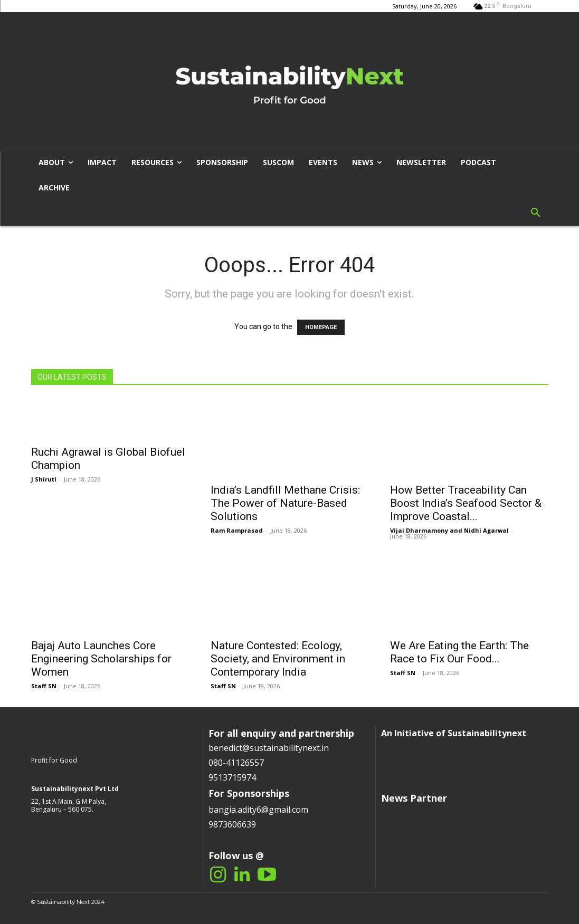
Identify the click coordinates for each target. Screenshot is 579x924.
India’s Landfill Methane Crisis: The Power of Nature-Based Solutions (285, 503)
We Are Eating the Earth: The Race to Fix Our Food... (459, 652)
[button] (536, 213)
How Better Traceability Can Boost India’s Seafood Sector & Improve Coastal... (466, 503)
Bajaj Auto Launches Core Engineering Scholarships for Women (101, 659)
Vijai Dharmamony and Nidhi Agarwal (449, 530)
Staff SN (44, 686)
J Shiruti (44, 479)
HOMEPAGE (321, 327)
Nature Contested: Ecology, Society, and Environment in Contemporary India (278, 659)
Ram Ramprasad (237, 530)
